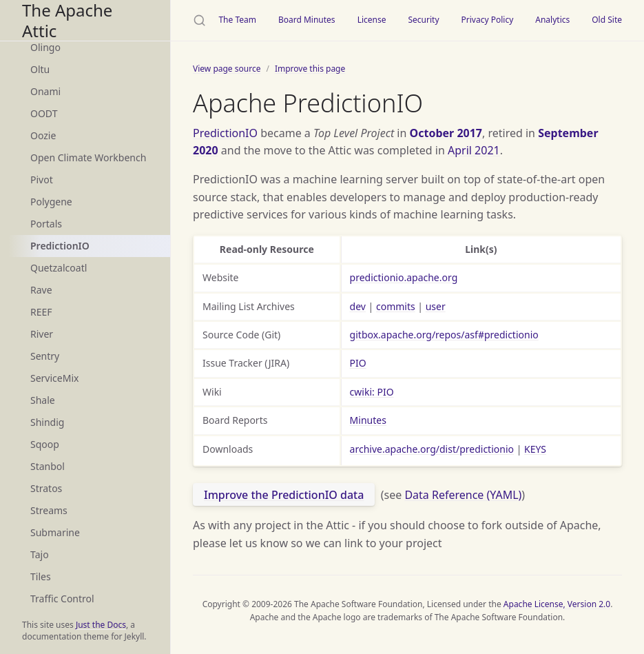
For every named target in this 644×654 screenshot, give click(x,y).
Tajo (40, 554)
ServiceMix (54, 378)
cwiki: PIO (372, 392)
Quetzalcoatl (59, 268)
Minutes (368, 420)
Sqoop (45, 444)
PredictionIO (60, 246)
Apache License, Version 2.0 (557, 604)
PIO (358, 363)
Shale (43, 400)
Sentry (45, 356)
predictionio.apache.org (404, 277)
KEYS (535, 449)
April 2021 (474, 150)
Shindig (47, 422)
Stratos (46, 488)
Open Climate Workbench (88, 157)
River (42, 334)
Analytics (552, 20)
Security (423, 20)
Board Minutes (307, 20)
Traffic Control (62, 599)
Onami (45, 91)
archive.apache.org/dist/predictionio (432, 449)
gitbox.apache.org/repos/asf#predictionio (444, 335)
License (372, 20)
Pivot (42, 180)
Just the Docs (101, 625)
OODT (44, 113)
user (436, 306)
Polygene (51, 202)
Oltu (40, 69)
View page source (227, 69)
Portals (46, 224)
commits (396, 306)
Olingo (45, 47)
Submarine (55, 532)
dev (358, 306)
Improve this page (310, 69)
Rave (41, 290)
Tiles (41, 576)
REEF (41, 312)
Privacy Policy (488, 20)
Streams (49, 510)
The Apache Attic (67, 20)
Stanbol (48, 466)
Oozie (43, 135)
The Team (237, 20)
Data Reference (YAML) (463, 495)
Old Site (607, 20)
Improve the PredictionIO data (284, 495)
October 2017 (446, 133)
